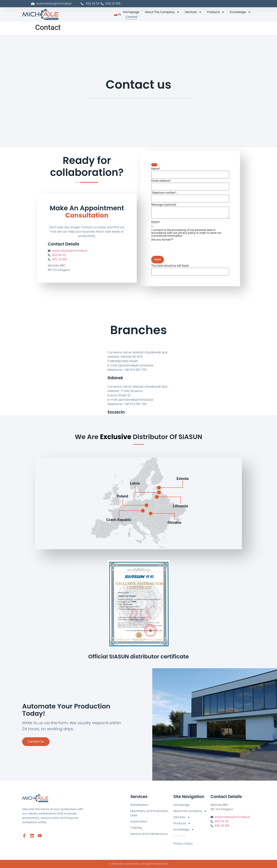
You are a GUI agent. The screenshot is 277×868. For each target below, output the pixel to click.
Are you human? (162, 240)
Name (156, 169)
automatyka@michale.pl (70, 251)
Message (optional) (164, 205)
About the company (162, 12)
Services (193, 12)
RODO (156, 222)
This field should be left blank (170, 266)
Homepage (131, 12)
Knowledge (240, 12)
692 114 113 (90, 4)
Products (216, 12)
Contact (132, 17)
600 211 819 (59, 259)
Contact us (36, 742)
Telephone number (164, 193)
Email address (161, 181)
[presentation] (179, 249)
